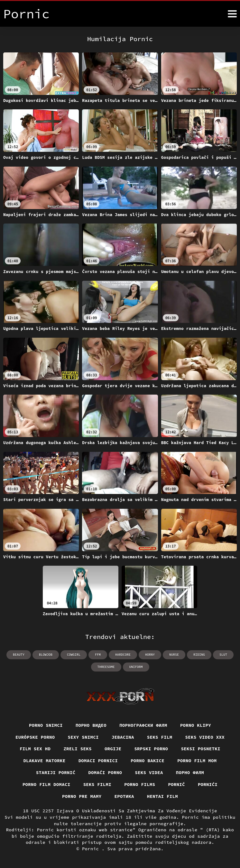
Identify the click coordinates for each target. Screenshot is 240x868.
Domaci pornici (98, 761)
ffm (98, 655)
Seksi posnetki (201, 749)
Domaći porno (105, 772)
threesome (106, 667)
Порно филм (190, 772)
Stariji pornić (56, 772)
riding (199, 655)
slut (223, 655)
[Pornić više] (232, 14)
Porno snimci (46, 725)
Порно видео (91, 725)
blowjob (46, 655)
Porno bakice (148, 761)
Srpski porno (151, 749)
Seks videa (149, 772)
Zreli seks (78, 749)
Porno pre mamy (82, 796)
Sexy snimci (83, 737)
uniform (136, 667)
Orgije (113, 749)
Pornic (92, 849)
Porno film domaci (46, 784)
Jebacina (123, 737)
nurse (174, 655)
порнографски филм (143, 725)
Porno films (140, 784)
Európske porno (35, 737)
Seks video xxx (205, 737)
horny (150, 655)
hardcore (123, 655)
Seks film (160, 737)
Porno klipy (196, 725)
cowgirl (74, 655)
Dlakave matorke (44, 761)
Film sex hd (35, 749)
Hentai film (162, 796)
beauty (19, 655)
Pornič (176, 784)
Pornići (208, 784)
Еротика (124, 796)
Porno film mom (197, 761)
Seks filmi (97, 784)
